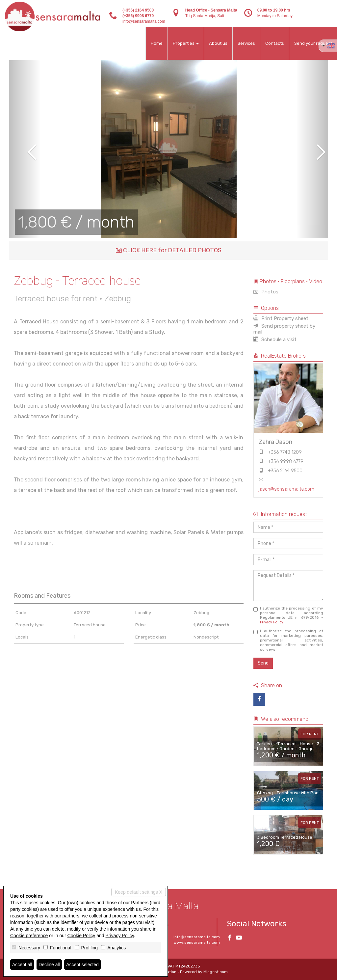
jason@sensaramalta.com (286, 489)
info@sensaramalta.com (144, 21)
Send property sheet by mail (284, 329)
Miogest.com (216, 972)
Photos (266, 292)
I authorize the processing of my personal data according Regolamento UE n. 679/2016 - (288, 615)
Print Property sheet (281, 318)
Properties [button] (186, 43)
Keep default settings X (139, 892)
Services (246, 43)
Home (157, 43)
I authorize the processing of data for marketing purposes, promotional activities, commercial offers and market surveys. (288, 640)
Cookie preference (29, 936)
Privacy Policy (272, 622)
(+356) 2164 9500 (138, 10)
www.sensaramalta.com (197, 942)
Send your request (313, 43)
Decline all (49, 965)
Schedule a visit (275, 340)
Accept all (22, 965)
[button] (25, 148)
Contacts (275, 43)
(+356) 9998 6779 (138, 16)
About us (218, 43)
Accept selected (82, 965)
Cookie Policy (81, 936)
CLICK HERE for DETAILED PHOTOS (169, 250)
